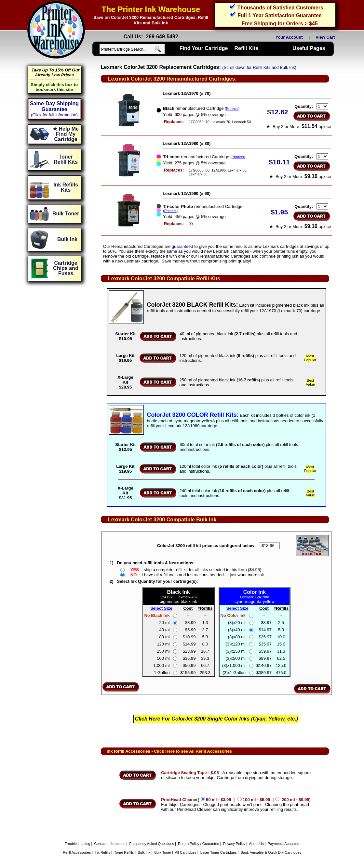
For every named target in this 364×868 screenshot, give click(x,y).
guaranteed (182, 246)
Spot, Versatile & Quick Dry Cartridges (271, 852)
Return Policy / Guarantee (199, 844)
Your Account (289, 37)
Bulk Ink (144, 852)
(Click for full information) (54, 115)
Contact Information (110, 844)
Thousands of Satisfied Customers (280, 8)
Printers (232, 108)
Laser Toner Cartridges (219, 852)
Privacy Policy (234, 844)
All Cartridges (186, 852)
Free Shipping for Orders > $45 (279, 24)
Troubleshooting (77, 844)
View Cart (326, 37)
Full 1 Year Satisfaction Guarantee (279, 15)
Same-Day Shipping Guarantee (54, 106)
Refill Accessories (77, 852)
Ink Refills (102, 852)
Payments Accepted (283, 844)
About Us (256, 844)
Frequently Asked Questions (152, 844)
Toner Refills (124, 852)
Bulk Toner (163, 852)
